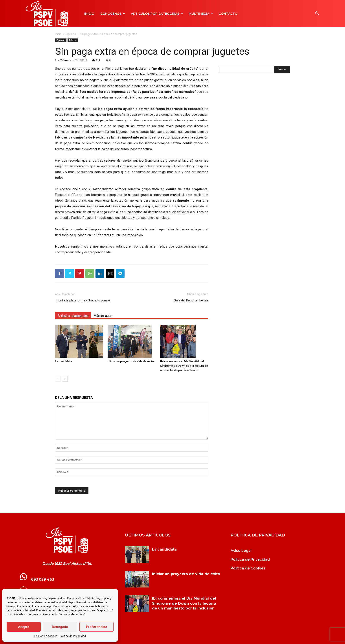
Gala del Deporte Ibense (191, 300)
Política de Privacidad (73, 636)
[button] (317, 14)
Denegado (60, 627)
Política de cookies (46, 636)
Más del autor (103, 316)
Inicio (58, 34)
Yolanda (66, 60)
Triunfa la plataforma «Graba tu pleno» (83, 300)
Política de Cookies (248, 568)
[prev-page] (58, 379)
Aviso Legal (241, 551)
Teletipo (73, 40)
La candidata (63, 361)
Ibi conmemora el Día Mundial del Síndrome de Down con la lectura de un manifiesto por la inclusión (184, 366)
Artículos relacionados (73, 316)
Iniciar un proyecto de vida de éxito (131, 361)
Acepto (24, 627)
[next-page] (65, 379)
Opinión (71, 34)
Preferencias (96, 627)
